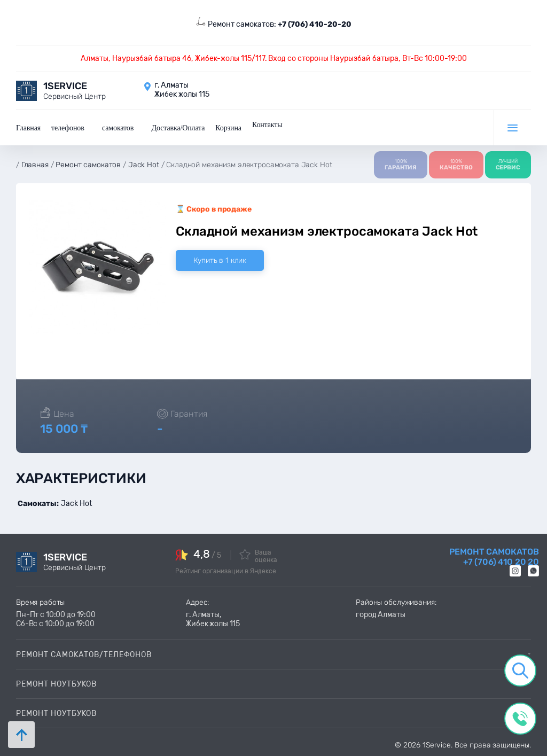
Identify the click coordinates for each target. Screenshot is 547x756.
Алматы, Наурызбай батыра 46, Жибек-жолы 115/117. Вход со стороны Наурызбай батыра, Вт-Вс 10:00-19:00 (274, 59)
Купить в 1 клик (220, 260)
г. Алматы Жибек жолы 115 (182, 90)
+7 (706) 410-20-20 (315, 24)
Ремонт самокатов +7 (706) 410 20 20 (494, 557)
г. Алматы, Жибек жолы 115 (213, 619)
